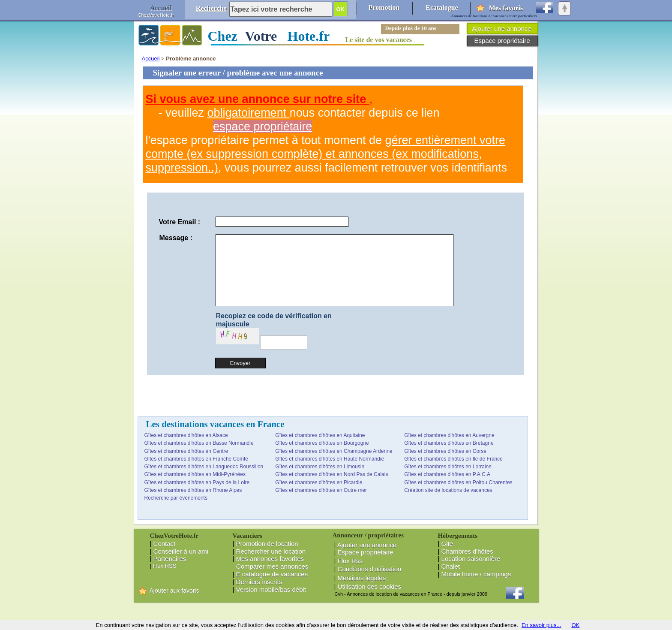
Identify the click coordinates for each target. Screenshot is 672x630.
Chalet (451, 566)
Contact (165, 544)
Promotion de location (267, 544)
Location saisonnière (471, 559)
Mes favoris (506, 8)
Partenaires (170, 559)
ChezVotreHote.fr (156, 15)
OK (575, 625)
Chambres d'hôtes (467, 551)
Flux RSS (165, 566)
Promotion (384, 8)
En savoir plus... (541, 625)
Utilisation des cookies (369, 586)
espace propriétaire (262, 127)
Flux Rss (350, 561)
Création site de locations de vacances (448, 490)
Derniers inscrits (259, 582)
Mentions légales (362, 578)
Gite (447, 544)
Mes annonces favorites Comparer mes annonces (271, 562)
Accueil (151, 59)
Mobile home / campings (476, 574)
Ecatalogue (442, 8)
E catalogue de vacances (272, 574)
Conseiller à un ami (181, 551)
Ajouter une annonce (367, 545)
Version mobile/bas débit (271, 589)
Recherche (211, 8)
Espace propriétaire (366, 552)
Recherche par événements (176, 498)
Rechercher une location (271, 551)
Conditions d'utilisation (370, 569)
